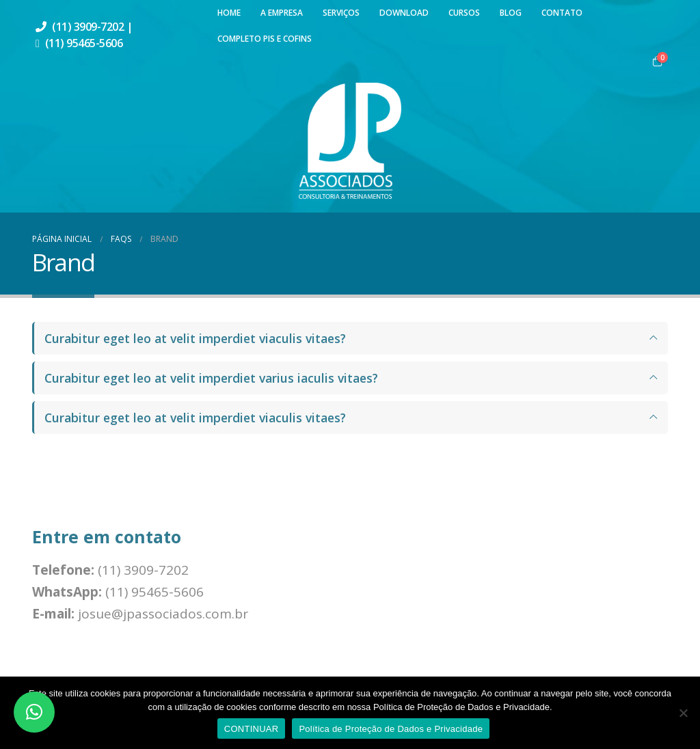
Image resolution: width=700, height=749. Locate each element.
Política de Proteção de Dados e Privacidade (391, 729)
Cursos (464, 13)
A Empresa (282, 13)
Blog (511, 13)
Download (404, 13)
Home (229, 13)
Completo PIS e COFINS (265, 39)
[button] (34, 712)
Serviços (341, 13)
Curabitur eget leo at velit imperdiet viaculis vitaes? (195, 338)
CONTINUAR (252, 729)
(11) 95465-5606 (84, 43)
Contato (562, 13)
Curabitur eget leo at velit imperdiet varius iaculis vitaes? (211, 378)
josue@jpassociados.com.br (163, 614)
